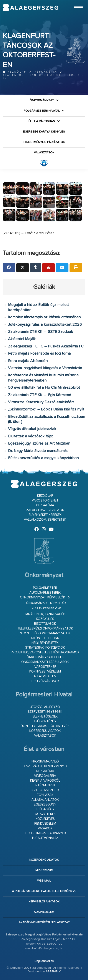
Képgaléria (46, 72)
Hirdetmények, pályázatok (44, 142)
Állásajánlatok (45, 800)
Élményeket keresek (45, 515)
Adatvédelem (44, 912)
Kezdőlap (14, 72)
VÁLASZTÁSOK (44, 153)
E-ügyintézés (45, 721)
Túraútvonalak (45, 838)
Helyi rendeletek (45, 643)
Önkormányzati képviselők (43, 597)
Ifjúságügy (45, 809)
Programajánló (45, 762)
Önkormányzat (42, 100)
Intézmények (45, 785)
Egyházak (45, 795)
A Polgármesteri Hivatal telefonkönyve (44, 891)
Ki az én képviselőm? (46, 609)
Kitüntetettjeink (45, 638)
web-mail (44, 881)
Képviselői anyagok (44, 902)
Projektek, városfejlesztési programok (45, 652)
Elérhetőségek (45, 717)
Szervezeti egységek (45, 712)
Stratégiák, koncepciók (45, 648)
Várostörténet (45, 501)
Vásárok (45, 828)
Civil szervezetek (45, 790)
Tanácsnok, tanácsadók (45, 614)
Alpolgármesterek (45, 593)
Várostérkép (45, 667)
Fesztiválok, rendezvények (45, 766)
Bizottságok (45, 624)
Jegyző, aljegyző (45, 707)
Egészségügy (45, 805)
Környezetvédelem (45, 672)
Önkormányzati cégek (45, 657)
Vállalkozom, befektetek (45, 520)
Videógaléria (45, 776)
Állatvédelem (45, 676)
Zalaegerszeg (30, 8)
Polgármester (45, 588)
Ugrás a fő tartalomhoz (75, 2)
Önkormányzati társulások (45, 662)
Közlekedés (45, 819)
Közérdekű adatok (45, 731)
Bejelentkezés (44, 961)
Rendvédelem (45, 824)
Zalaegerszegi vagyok (45, 510)
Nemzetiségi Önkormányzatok (45, 633)
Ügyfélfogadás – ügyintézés (45, 726)
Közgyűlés (45, 619)
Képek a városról (45, 781)
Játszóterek (45, 814)
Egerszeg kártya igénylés (44, 132)
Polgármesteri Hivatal (42, 111)
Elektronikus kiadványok (45, 833)
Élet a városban (42, 121)
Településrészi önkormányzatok (45, 629)
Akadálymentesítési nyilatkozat (44, 922)
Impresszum (44, 870)
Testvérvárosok (45, 681)
